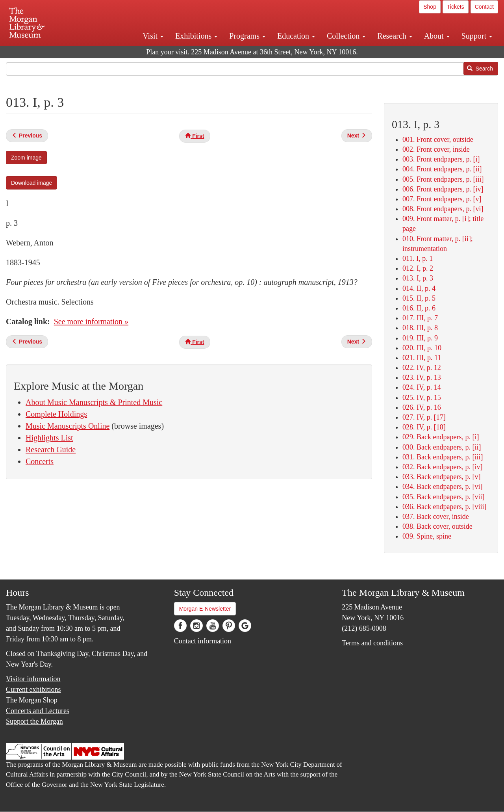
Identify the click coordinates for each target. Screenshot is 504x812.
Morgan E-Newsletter (205, 609)
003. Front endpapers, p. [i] (441, 159)
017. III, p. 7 (420, 318)
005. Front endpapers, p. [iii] (443, 179)
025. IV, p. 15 (422, 398)
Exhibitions (196, 36)
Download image (31, 183)
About (437, 36)
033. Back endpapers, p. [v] (441, 477)
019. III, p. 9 (420, 338)
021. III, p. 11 (422, 358)
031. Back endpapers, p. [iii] (443, 457)
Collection (346, 36)
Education (296, 36)
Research (395, 36)
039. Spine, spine (427, 536)
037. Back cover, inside (436, 517)
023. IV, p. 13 (422, 377)
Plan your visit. (168, 52)
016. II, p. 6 (419, 308)
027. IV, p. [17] (424, 417)
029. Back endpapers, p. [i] (441, 437)
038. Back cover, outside (437, 526)
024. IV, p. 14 (422, 387)
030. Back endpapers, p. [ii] (442, 447)
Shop (430, 7)
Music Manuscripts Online (68, 426)
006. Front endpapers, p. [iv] (443, 189)
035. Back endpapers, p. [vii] (443, 497)
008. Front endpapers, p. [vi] (443, 209)
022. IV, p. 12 (422, 368)
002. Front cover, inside (436, 149)
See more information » (91, 321)
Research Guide (51, 450)
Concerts (40, 461)
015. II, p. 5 (419, 298)
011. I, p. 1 (418, 258)
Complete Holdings (56, 414)
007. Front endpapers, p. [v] (442, 199)
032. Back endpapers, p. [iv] (442, 467)
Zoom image (26, 158)
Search (480, 69)
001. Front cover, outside (438, 139)
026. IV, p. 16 (422, 407)
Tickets (456, 7)
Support (477, 36)
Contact (484, 7)
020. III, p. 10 (422, 348)
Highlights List (49, 438)
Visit (153, 36)
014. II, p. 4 (419, 288)
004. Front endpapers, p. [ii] (442, 169)
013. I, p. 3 (418, 278)
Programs (247, 36)
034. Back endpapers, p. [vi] (442, 487)
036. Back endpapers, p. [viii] (444, 507)
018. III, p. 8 (420, 328)
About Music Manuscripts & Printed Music (94, 402)
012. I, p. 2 (418, 268)
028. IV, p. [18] (424, 427)
